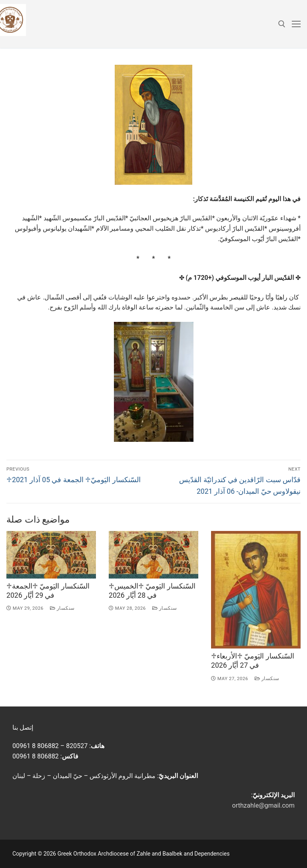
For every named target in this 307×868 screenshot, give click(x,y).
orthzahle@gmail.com (263, 805)
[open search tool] (282, 24)
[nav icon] (296, 24)
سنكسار (62, 608)
